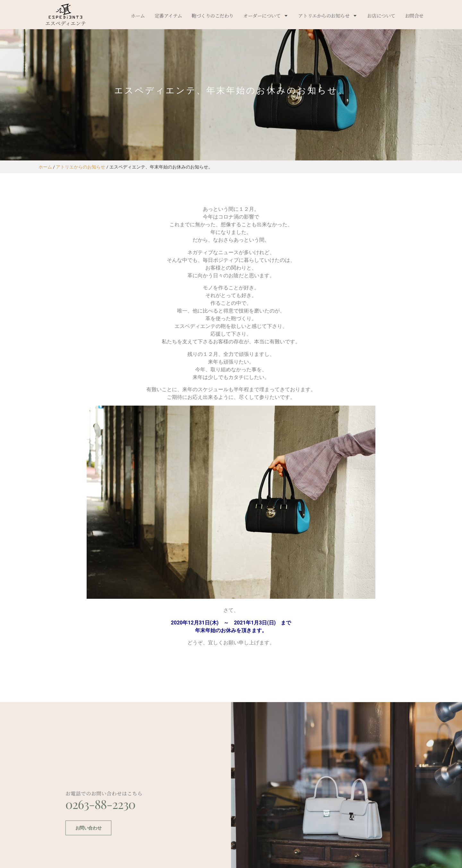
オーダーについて (266, 16)
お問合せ (414, 16)
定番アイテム (168, 16)
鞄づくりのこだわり (213, 16)
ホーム (138, 16)
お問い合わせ (88, 847)
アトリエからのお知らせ (328, 16)
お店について (381, 16)
